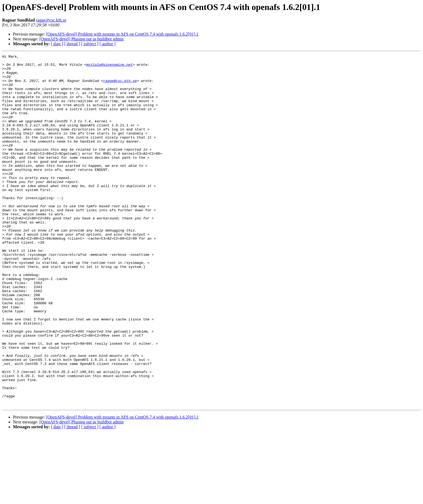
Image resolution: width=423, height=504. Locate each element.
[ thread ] (72, 44)
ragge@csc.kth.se (51, 20)
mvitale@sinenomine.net (110, 67)
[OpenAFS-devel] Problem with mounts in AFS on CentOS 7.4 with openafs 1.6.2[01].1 (122, 34)
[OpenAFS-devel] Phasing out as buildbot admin (81, 39)
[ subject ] (90, 44)
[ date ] (57, 44)
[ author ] (108, 44)
